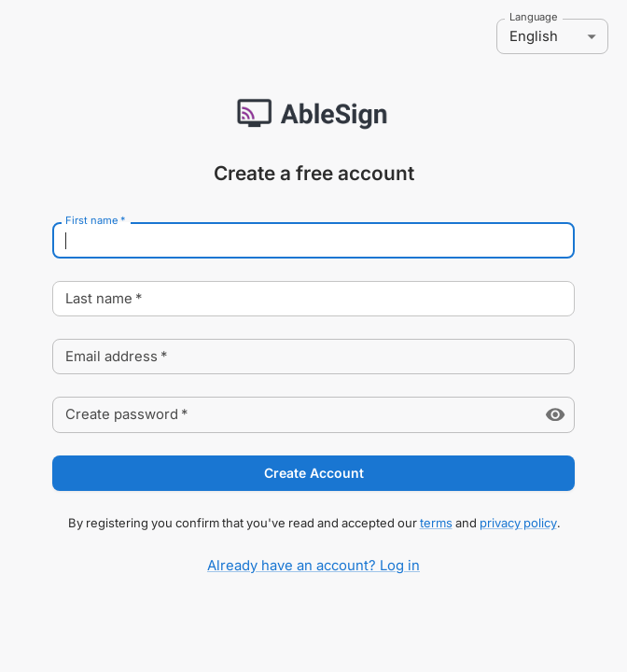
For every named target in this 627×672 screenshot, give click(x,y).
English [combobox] (534, 36)
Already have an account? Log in (313, 566)
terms (436, 523)
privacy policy (518, 523)
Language (534, 18)
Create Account (313, 474)
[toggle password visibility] (555, 414)
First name (95, 221)
